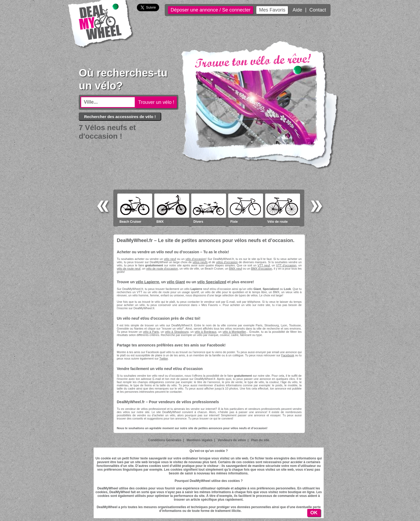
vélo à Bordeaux (206, 332)
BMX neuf (235, 269)
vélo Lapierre (147, 282)
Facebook (288, 355)
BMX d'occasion (262, 269)
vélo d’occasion (196, 259)
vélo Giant (176, 282)
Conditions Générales (165, 440)
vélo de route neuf (129, 269)
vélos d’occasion (227, 262)
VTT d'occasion (286, 265)
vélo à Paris (151, 332)
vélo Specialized (212, 282)
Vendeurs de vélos (232, 440)
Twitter (164, 358)
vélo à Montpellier (234, 332)
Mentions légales (200, 440)
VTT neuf (264, 265)
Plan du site (260, 440)
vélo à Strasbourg (177, 332)
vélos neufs (200, 262)
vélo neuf (170, 259)
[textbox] (108, 102)
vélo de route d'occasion (162, 269)
